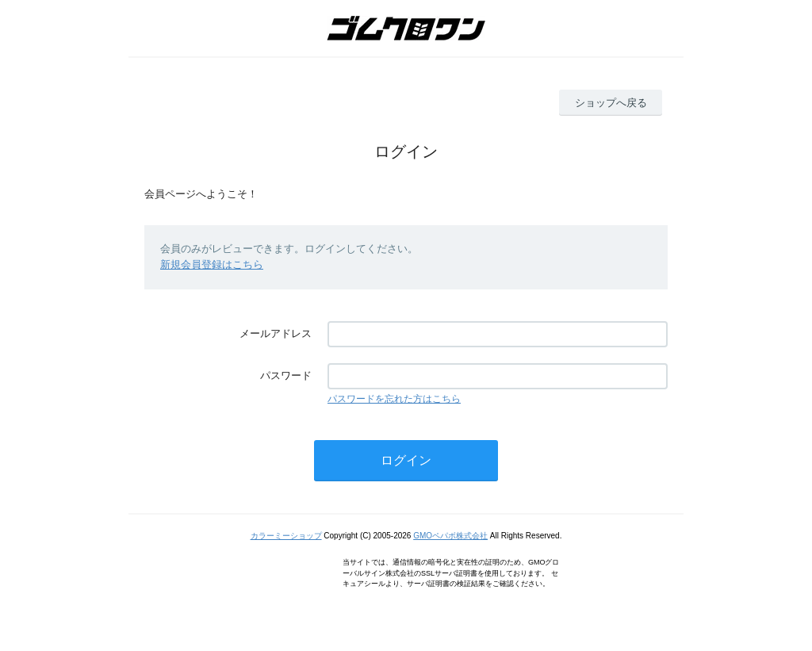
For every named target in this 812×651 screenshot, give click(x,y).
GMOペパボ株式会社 (450, 536)
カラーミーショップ (286, 536)
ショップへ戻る (611, 103)
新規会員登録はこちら (212, 264)
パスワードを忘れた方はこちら (394, 399)
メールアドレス (276, 333)
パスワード (286, 375)
